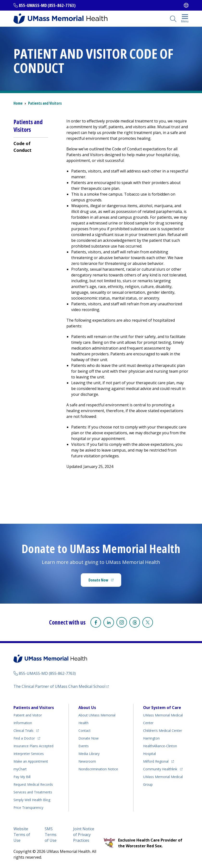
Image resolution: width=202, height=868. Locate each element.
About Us (87, 708)
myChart (20, 769)
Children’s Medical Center (163, 731)
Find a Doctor (24, 738)
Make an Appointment (31, 761)
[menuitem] (31, 147)
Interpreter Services (29, 754)
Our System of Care (162, 708)
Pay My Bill (22, 777)
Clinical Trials (23, 731)
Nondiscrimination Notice (98, 769)
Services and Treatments (33, 792)
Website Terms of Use (22, 835)
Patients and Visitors (45, 103)
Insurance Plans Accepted (33, 746)
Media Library (89, 754)
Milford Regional (156, 761)
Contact (85, 731)
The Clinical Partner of (59, 686)
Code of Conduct (22, 147)
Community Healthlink (160, 769)
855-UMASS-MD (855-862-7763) (47, 5)
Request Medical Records (33, 784)
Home (18, 103)
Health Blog (32, 800)
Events (84, 746)
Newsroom (87, 761)
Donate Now (98, 580)
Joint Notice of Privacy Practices (84, 835)
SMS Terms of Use (51, 835)
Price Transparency (28, 807)
